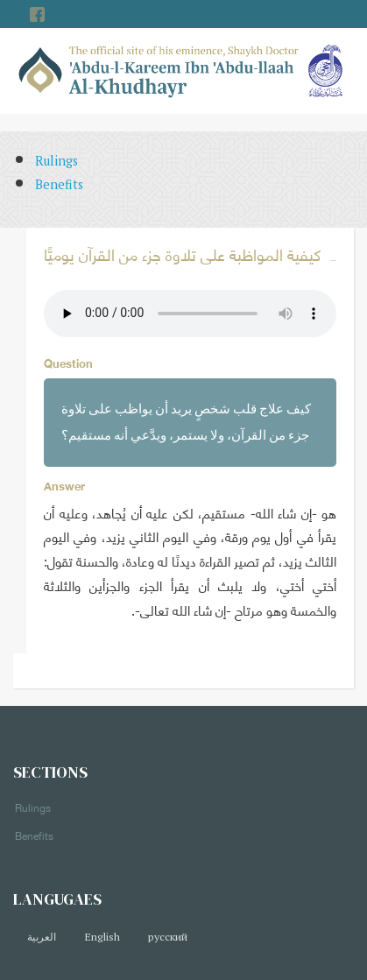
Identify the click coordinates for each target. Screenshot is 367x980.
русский (168, 937)
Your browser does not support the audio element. (190, 314)
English (102, 937)
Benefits (59, 184)
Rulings (56, 161)
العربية (42, 937)
